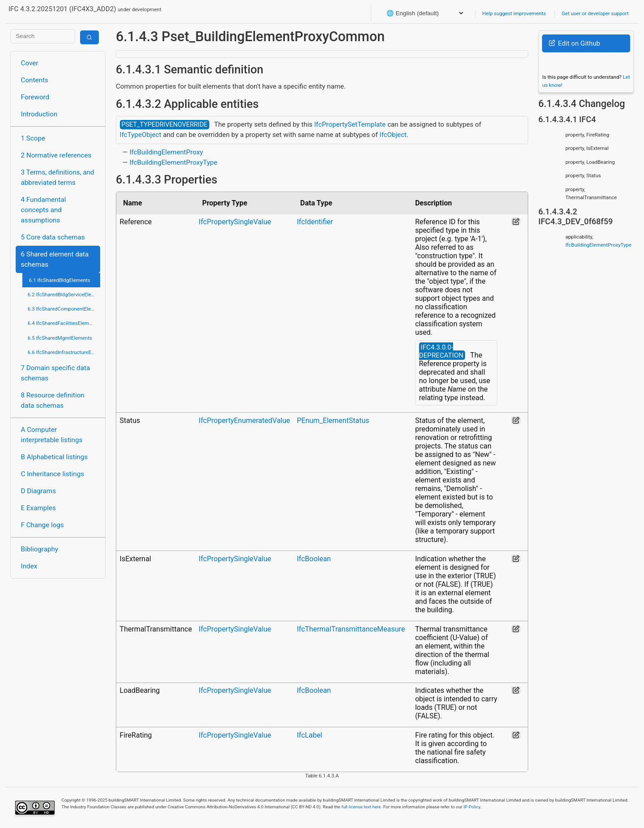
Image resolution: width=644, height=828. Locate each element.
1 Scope (33, 138)
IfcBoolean (314, 559)
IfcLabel (310, 735)
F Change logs (42, 525)
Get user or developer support (595, 13)
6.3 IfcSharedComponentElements (64, 309)
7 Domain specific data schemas (56, 373)
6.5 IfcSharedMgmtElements (60, 338)
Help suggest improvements (514, 13)
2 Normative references (56, 155)
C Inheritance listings (53, 474)
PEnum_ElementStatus (333, 420)
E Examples (38, 508)
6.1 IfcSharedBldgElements (60, 280)
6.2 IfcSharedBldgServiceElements (64, 294)
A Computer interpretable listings (52, 435)
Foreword (35, 97)
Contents (35, 80)
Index (29, 566)
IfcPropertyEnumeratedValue (244, 420)
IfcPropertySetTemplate (350, 124)
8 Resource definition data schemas (53, 400)
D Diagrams (38, 491)
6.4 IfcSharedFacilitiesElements (63, 323)
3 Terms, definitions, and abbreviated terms (58, 177)
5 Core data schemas (53, 237)
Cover (30, 63)
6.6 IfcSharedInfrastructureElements (64, 352)
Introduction (39, 114)
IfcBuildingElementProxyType (173, 162)
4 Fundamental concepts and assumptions (44, 210)
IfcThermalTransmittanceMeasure (351, 629)
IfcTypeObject (141, 135)
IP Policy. (472, 807)
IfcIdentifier (315, 222)
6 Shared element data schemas (55, 259)
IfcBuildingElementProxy (166, 152)
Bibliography (40, 549)
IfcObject (393, 135)
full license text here (361, 807)
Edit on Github (574, 43)
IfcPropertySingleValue (235, 222)
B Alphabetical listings (55, 457)
